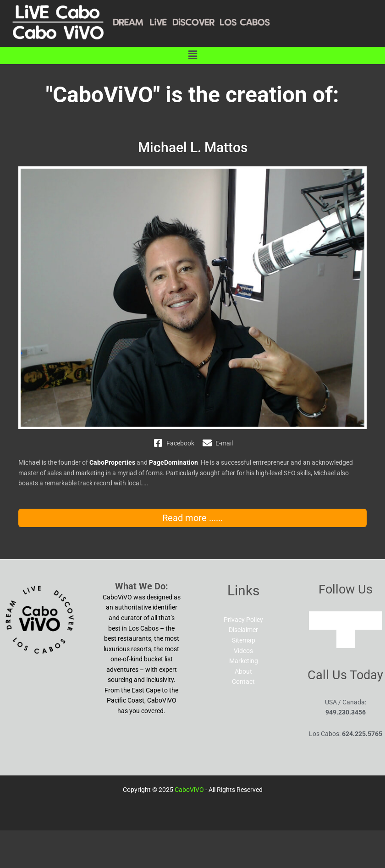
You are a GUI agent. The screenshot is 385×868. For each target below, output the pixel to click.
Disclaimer (243, 630)
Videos (243, 651)
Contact (243, 681)
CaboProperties (112, 462)
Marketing (244, 661)
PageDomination (173, 462)
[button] (192, 55)
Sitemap (244, 640)
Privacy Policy (243, 620)
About (243, 671)
